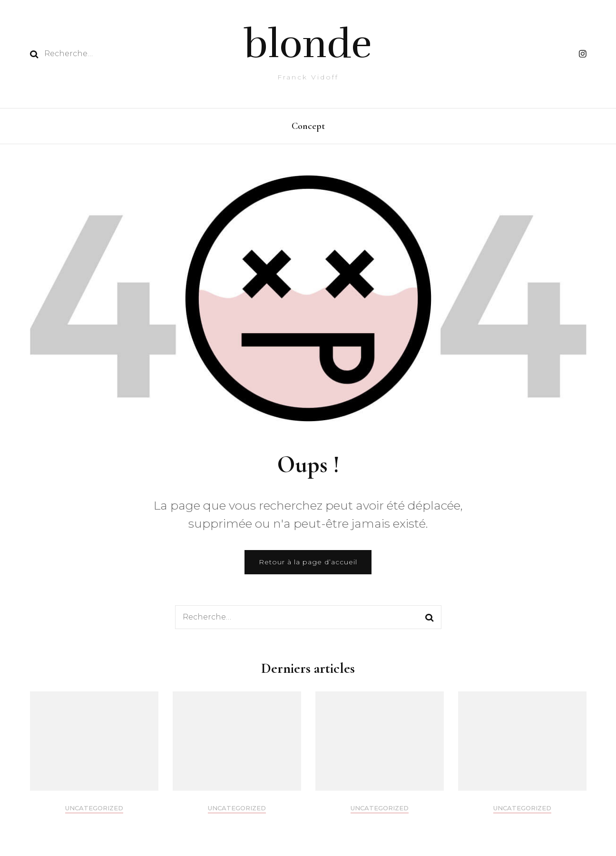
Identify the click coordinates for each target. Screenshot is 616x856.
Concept (308, 126)
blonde (308, 44)
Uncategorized (94, 811)
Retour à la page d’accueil (308, 564)
